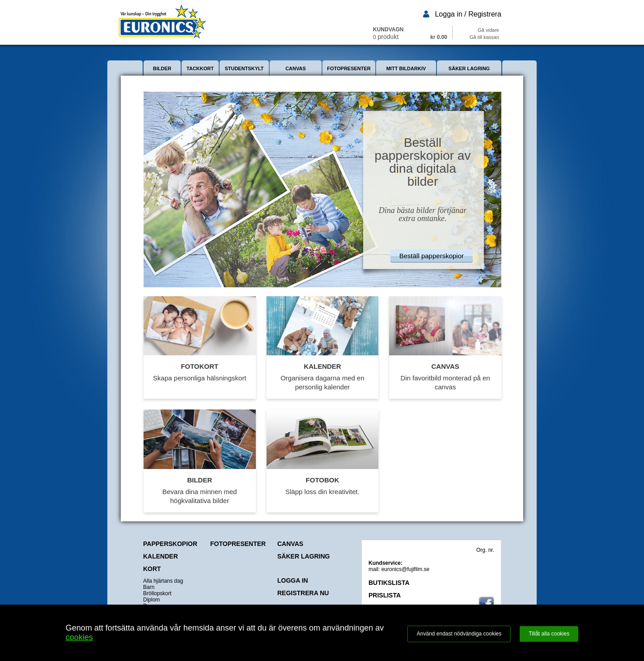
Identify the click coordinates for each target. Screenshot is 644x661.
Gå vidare (488, 30)
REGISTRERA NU (303, 593)
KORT (152, 569)
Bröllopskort (157, 593)
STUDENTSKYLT (244, 68)
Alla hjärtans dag (163, 581)
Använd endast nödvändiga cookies (459, 634)
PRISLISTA (385, 595)
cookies (79, 637)
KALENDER (161, 556)
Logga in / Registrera (468, 14)
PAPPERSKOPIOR (170, 544)
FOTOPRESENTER (349, 68)
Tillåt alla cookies (549, 634)
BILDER (162, 68)
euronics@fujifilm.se (406, 569)
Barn (149, 587)
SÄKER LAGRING (469, 68)
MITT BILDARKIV (406, 68)
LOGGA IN (293, 580)
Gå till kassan (484, 37)
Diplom (151, 600)
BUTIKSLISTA (389, 583)
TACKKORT (200, 68)
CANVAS (296, 68)
